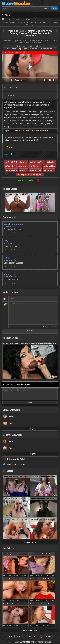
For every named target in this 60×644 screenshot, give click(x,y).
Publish (30, 331)
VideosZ (13, 154)
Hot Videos (8, 471)
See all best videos (30, 542)
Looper (24, 49)
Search (55, 8)
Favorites (13, 49)
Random (35, 49)
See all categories (30, 429)
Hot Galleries (9, 548)
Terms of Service (33, 636)
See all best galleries (30, 630)
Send (30, 402)
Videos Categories (11, 410)
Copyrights (20, 636)
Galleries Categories (12, 435)
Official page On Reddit (16, 459)
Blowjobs (22, 46)
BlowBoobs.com (27, 642)
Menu (8, 15)
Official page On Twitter (16, 464)
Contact (10, 636)
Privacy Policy (48, 636)
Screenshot (48, 49)
